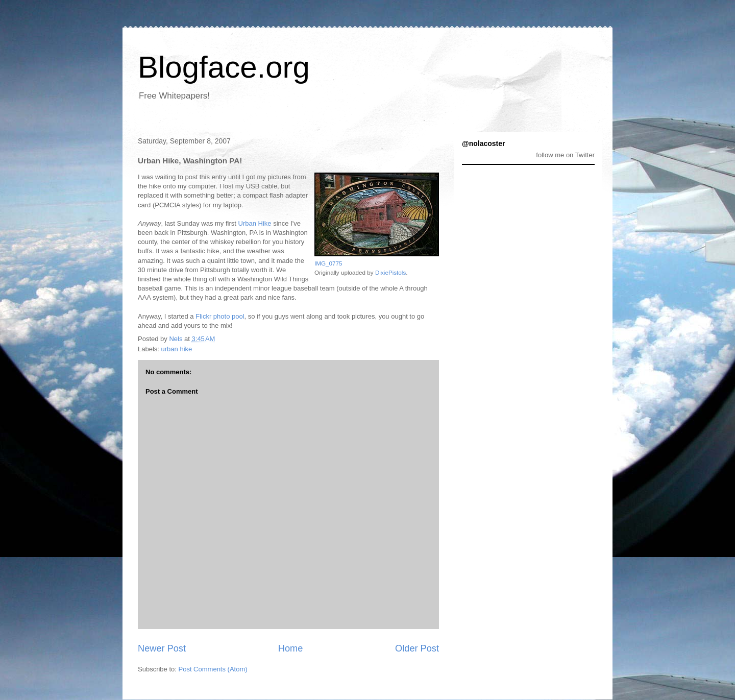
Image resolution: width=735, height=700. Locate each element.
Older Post (417, 648)
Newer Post (162, 648)
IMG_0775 (328, 263)
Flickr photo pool (220, 316)
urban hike (177, 349)
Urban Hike (255, 223)
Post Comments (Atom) (213, 669)
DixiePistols (390, 272)
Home (291, 648)
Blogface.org (224, 67)
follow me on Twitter (565, 155)
